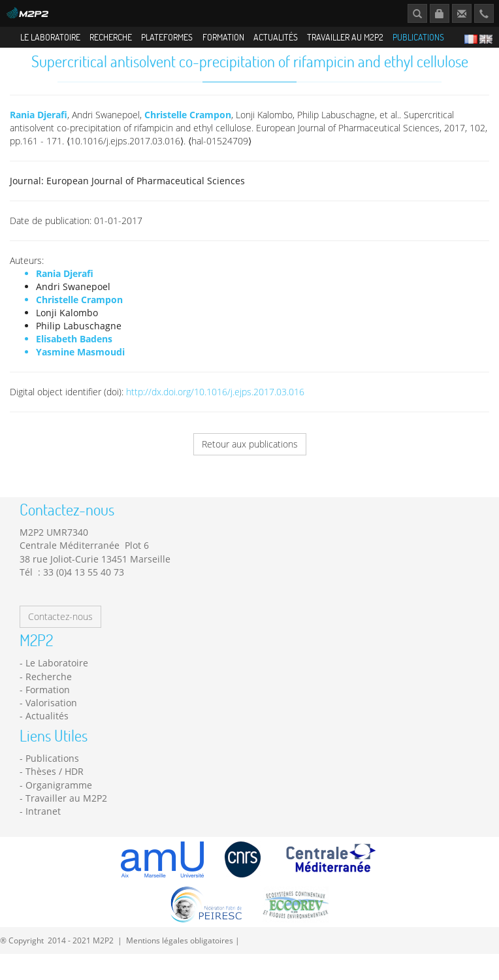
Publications (418, 37)
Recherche (111, 37)
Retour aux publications (250, 454)
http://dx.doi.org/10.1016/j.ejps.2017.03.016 (215, 401)
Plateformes (167, 37)
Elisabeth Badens (74, 349)
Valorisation (51, 712)
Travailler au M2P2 (345, 37)
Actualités (276, 37)
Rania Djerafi (39, 124)
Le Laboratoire (50, 37)
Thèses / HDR (55, 782)
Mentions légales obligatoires (180, 950)
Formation (223, 37)
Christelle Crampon (188, 124)
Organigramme (59, 795)
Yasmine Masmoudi (80, 362)
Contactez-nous (60, 626)
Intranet (43, 821)
